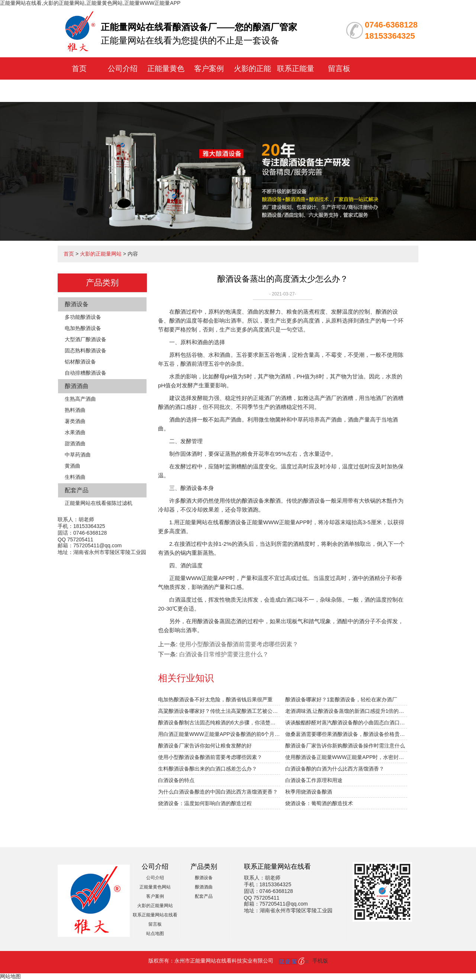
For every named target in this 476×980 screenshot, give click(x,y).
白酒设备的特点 (176, 780)
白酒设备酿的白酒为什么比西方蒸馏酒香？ (335, 769)
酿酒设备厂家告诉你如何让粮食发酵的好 (205, 746)
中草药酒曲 (78, 455)
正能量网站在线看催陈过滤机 (99, 503)
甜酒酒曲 (75, 443)
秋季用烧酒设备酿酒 (309, 792)
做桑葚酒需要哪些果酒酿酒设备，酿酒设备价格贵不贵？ (346, 734)
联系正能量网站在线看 (155, 915)
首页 (79, 68)
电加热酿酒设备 (83, 328)
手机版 (320, 961)
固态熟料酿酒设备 (86, 350)
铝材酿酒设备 (80, 362)
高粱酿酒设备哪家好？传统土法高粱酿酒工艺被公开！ (219, 711)
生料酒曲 (75, 477)
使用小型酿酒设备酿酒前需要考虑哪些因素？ (210, 757)
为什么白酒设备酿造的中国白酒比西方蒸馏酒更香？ (218, 792)
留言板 (339, 68)
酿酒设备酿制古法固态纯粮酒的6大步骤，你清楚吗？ (219, 723)
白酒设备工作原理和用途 (314, 780)
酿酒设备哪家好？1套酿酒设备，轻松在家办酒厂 (341, 699)
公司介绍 (123, 68)
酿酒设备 (77, 304)
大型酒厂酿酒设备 (86, 339)
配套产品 (77, 490)
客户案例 (209, 68)
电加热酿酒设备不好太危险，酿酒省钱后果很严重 (215, 699)
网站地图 (10, 976)
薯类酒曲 (75, 421)
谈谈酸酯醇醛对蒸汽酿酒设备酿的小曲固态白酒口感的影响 (346, 723)
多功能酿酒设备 (83, 317)
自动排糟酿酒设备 (86, 373)
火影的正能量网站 (101, 254)
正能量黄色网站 (155, 887)
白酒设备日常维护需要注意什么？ (224, 654)
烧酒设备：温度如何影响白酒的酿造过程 (205, 803)
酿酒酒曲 (77, 386)
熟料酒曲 (75, 410)
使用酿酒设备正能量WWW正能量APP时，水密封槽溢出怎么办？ (346, 757)
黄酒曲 (73, 466)
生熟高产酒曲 (80, 399)
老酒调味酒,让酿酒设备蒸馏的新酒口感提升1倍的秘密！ (346, 711)
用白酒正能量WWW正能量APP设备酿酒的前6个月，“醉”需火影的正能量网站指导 (219, 734)
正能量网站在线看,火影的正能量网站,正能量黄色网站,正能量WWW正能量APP (90, 3)
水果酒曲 (75, 432)
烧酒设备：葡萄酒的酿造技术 (319, 803)
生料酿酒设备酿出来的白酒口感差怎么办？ (208, 769)
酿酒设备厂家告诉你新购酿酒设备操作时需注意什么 (345, 746)
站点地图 (155, 933)
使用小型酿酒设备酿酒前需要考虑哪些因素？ (239, 644)
